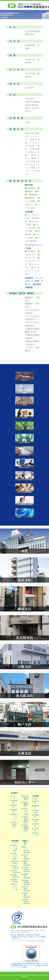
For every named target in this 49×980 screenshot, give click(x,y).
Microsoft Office (16, 862)
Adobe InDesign (16, 876)
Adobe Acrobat (15, 880)
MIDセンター (37, 834)
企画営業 (38, 965)
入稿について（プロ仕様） (15, 856)
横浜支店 (36, 807)
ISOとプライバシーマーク (15, 817)
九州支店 (36, 829)
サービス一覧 (13, 7)
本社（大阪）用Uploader (27, 850)
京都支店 (36, 816)
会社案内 (45, 965)
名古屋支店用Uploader (27, 870)
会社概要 (15, 801)
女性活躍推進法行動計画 (26, 828)
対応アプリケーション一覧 (15, 887)
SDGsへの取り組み (15, 824)
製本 (21, 965)
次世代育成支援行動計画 (26, 820)
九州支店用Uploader (27, 895)
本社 (36, 799)
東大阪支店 (36, 820)
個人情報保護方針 (26, 804)
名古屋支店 (36, 811)
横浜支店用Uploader (27, 863)
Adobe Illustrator (16, 867)
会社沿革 (15, 806)
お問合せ (25, 967)
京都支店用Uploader (27, 876)
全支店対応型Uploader (27, 901)
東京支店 (36, 802)
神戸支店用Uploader (27, 889)
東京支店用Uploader (27, 857)
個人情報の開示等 (26, 798)
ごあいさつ (15, 797)
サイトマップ (17, 967)
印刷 (25, 965)
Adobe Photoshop (16, 871)
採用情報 (15, 810)
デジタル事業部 (41, 937)
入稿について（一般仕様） (15, 848)
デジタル (31, 965)
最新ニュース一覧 (42, 964)
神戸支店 (36, 825)
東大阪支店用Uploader (27, 882)
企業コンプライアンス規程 (26, 811)
